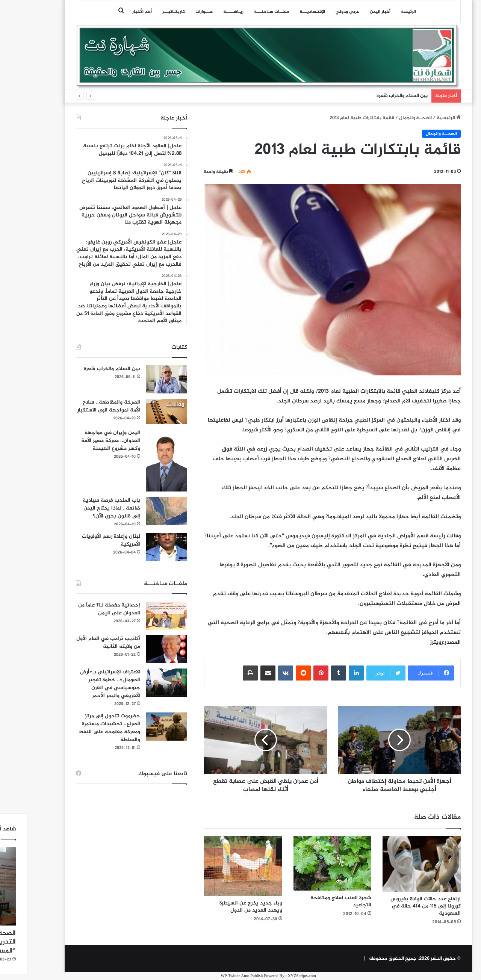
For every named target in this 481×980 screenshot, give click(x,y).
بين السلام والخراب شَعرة (374, 96)
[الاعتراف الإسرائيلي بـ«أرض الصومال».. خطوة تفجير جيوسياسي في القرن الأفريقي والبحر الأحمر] (139, 683)
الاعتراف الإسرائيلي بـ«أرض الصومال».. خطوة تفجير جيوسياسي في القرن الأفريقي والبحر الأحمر (82, 684)
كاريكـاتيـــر (146, 12)
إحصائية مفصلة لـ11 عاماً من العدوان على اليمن (81, 609)
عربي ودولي (320, 12)
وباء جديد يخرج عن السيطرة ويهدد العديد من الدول (223, 907)
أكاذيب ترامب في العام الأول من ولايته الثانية (80, 643)
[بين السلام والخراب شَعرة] (139, 379)
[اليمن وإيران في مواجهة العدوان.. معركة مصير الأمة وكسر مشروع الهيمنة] (139, 460)
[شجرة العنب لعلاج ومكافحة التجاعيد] (305, 863)
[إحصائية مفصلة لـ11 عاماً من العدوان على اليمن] (139, 616)
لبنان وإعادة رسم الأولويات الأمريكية (83, 540)
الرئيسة (381, 12)
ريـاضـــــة (206, 12)
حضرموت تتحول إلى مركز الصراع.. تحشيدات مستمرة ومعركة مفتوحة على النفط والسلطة (82, 728)
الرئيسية (421, 118)
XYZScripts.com (274, 976)
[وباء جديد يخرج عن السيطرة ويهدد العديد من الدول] (215, 866)
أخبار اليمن (352, 12)
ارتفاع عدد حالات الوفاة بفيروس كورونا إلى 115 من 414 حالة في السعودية (398, 906)
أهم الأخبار (114, 12)
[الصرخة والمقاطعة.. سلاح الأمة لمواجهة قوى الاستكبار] (139, 411)
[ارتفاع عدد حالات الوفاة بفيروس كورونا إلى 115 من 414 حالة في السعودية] (394, 864)
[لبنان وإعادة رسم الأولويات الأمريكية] (139, 547)
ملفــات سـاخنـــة (244, 12)
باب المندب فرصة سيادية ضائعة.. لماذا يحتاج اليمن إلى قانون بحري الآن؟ (84, 508)
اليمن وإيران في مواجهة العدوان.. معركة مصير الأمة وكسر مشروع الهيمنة (83, 441)
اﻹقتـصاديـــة (284, 12)
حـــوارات (176, 12)
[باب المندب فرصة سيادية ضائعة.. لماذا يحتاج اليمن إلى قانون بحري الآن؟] (139, 511)
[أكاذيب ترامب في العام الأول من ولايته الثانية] (139, 649)
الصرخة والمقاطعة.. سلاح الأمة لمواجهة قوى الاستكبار (81, 406)
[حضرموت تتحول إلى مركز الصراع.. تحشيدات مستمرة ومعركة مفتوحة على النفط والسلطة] (139, 727)
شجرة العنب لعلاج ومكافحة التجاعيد (313, 901)
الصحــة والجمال (388, 118)
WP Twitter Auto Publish (214, 976)
